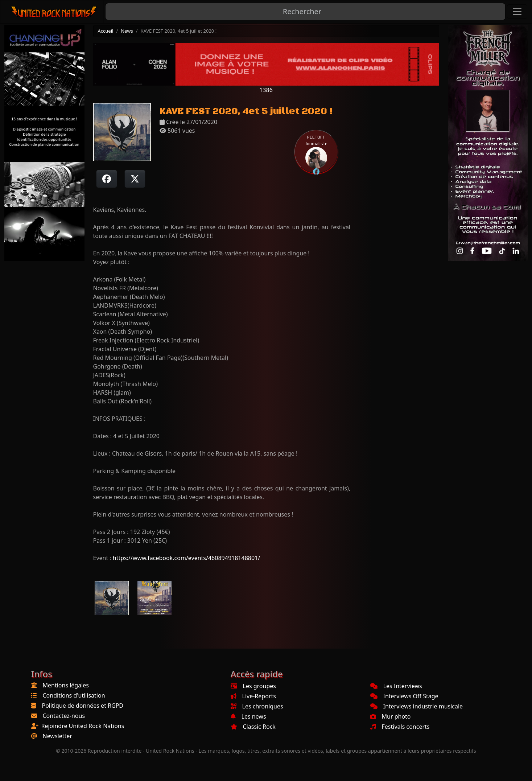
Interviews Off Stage (404, 696)
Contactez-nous (64, 716)
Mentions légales (66, 685)
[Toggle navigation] (517, 12)
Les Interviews (396, 686)
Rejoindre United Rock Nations (83, 726)
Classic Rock (253, 727)
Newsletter (57, 736)
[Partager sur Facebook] (107, 179)
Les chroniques (257, 706)
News (127, 31)
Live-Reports (253, 696)
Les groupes (253, 686)
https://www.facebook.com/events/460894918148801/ (186, 558)
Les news (248, 716)
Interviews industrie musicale (417, 706)
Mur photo (391, 716)
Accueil (106, 31)
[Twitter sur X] (135, 179)
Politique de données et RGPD (83, 706)
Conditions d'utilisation (74, 695)
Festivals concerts (400, 727)
